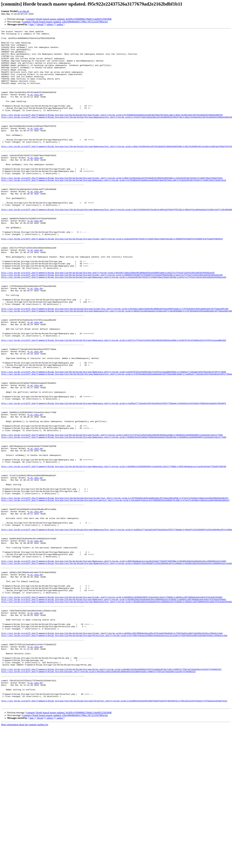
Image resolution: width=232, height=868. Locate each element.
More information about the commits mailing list (25, 860)
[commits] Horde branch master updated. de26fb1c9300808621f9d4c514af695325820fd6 (69, 19)
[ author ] (60, 24)
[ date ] (32, 24)
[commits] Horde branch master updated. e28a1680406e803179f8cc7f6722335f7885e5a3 (65, 22)
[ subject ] (50, 24)
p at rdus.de (24, 11)
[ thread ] (40, 24)
